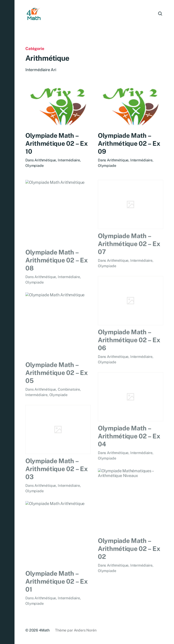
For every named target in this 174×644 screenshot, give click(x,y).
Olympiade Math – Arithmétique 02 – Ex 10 (56, 144)
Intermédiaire (69, 160)
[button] (7, 322)
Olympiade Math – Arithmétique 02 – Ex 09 (129, 144)
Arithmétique (45, 160)
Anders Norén (85, 630)
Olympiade (35, 166)
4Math (44, 630)
